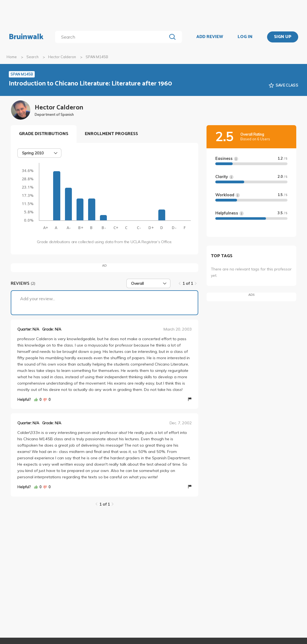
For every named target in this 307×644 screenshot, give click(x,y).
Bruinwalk (26, 37)
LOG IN (245, 37)
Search (32, 57)
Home (12, 57)
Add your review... (38, 299)
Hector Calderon (62, 57)
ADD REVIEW (210, 37)
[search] (112, 37)
